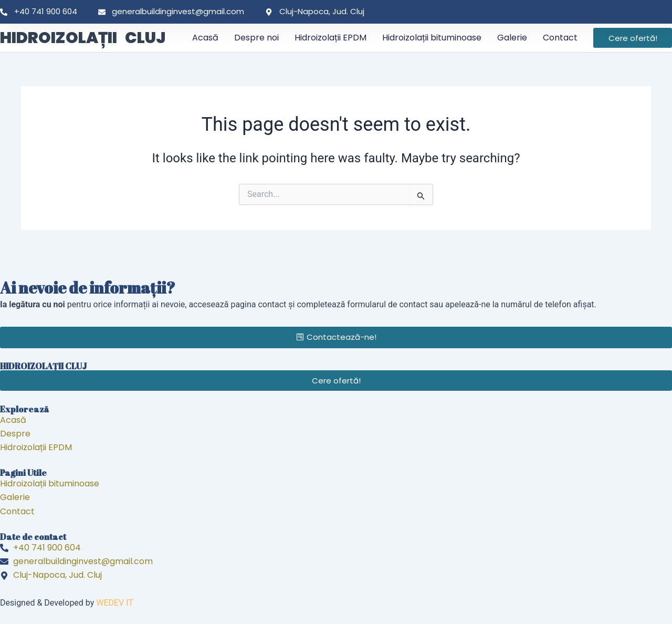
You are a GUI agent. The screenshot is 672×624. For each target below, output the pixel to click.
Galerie (512, 38)
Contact (560, 38)
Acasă (205, 38)
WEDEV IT (115, 603)
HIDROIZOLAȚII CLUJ (83, 38)
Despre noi (256, 38)
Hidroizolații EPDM (330, 38)
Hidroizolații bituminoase (432, 38)
